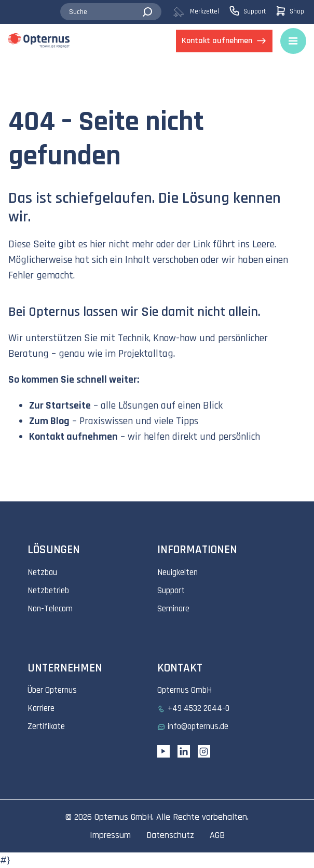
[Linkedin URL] (184, 751)
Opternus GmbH (123, 817)
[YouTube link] (163, 751)
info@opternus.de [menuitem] (198, 726)
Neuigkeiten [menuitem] (178, 572)
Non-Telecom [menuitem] (50, 609)
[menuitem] (201, 12)
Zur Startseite (60, 405)
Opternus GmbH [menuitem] (185, 690)
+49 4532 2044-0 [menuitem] (199, 708)
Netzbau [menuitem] (42, 572)
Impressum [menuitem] (110, 835)
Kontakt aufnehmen (73, 437)
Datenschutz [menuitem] (170, 835)
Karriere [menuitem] (41, 708)
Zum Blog (49, 421)
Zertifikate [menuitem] (46, 726)
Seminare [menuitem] (173, 609)
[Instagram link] (204, 751)
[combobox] (111, 12)
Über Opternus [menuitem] (52, 690)
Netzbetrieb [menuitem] (48, 591)
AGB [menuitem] (217, 835)
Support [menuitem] (171, 591)
